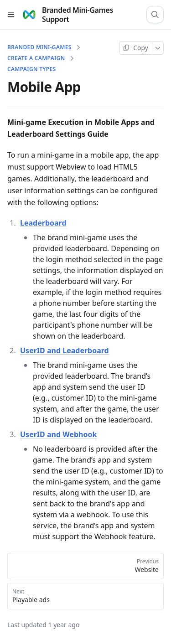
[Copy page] (136, 48)
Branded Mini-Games (39, 47)
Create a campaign (36, 58)
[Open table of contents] (11, 15)
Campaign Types (31, 69)
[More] (158, 48)
